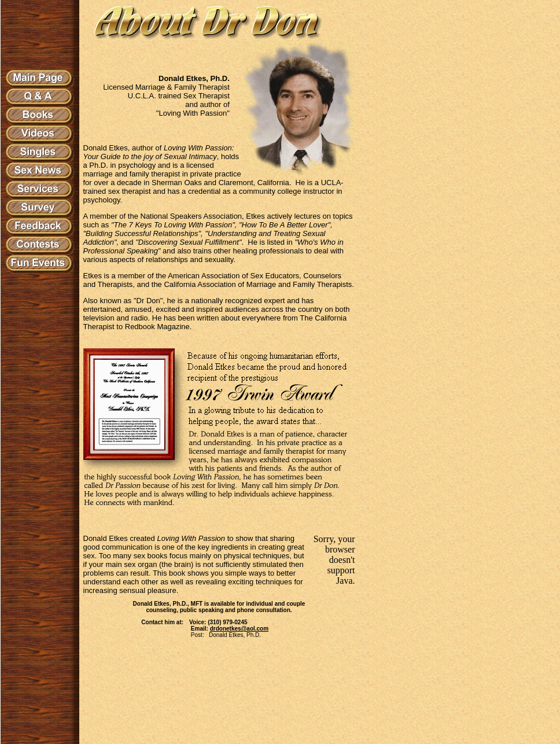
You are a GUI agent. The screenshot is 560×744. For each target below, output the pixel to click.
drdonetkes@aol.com (239, 629)
